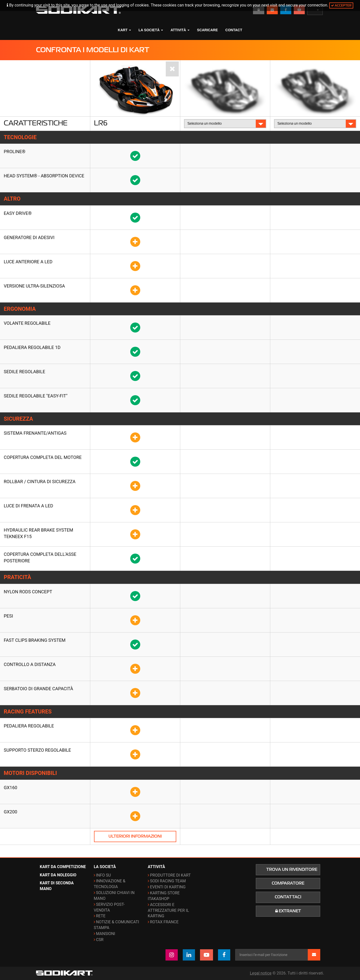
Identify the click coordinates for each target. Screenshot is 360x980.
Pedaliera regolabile (29, 726)
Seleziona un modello (225, 124)
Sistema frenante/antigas (35, 433)
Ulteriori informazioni (135, 836)
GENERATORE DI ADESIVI (29, 237)
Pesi (8, 616)
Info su (103, 875)
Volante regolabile (27, 323)
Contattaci (288, 897)
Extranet (288, 911)
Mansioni (106, 934)
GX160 (10, 788)
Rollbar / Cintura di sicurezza (40, 482)
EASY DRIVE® (18, 213)
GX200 (10, 812)
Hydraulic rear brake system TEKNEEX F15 (38, 533)
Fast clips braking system (35, 640)
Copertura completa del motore (43, 457)
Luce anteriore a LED (28, 262)
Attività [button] (180, 30)
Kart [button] (124, 30)
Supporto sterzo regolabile (37, 750)
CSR (100, 940)
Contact (234, 30)
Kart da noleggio (58, 875)
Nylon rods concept (28, 592)
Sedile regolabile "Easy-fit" (36, 396)
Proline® (15, 152)
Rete (101, 916)
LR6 (101, 123)
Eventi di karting (168, 887)
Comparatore (288, 883)
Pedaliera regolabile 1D (32, 347)
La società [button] (151, 30)
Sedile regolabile (24, 372)
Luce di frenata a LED (28, 506)
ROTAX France (164, 922)
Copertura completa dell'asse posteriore (40, 557)
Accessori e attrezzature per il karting (168, 910)
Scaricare (207, 30)
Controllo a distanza (30, 664)
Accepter (341, 5)
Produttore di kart (170, 875)
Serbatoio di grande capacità (38, 689)
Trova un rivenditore (292, 870)
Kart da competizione (63, 867)
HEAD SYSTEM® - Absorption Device (44, 176)
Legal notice (261, 973)
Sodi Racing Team (168, 881)
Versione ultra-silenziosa (34, 286)
